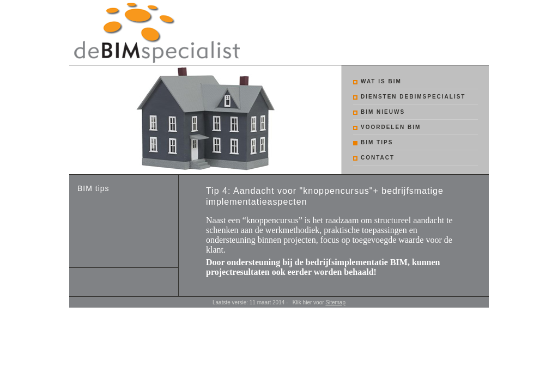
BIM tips (377, 142)
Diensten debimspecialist (413, 97)
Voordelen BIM (391, 127)
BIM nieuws (383, 112)
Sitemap (335, 302)
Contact (378, 158)
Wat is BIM (381, 81)
